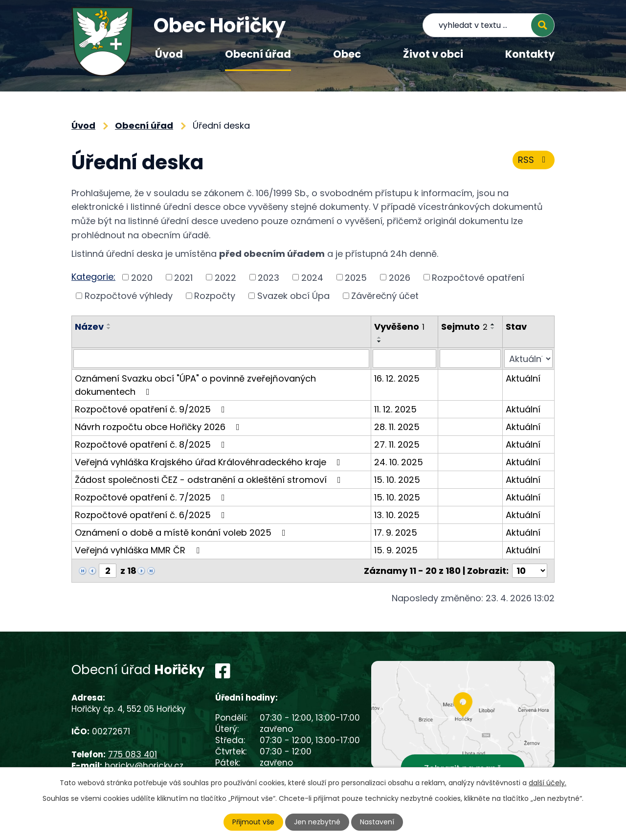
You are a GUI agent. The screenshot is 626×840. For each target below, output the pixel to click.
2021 (183, 277)
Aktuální (523, 378)
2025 (356, 277)
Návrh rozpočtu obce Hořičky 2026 (159, 427)
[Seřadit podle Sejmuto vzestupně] (493, 324)
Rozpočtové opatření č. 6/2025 (152, 515)
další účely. (548, 783)
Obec (347, 54)
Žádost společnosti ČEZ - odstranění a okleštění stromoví (210, 480)
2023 (268, 277)
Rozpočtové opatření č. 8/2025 (152, 444)
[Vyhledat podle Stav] (528, 359)
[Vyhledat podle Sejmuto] (470, 359)
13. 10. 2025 (397, 515)
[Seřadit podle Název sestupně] (109, 328)
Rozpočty (215, 296)
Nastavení (377, 822)
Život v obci (433, 54)
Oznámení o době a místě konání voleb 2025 (182, 533)
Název (89, 327)
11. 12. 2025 (395, 409)
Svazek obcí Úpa (293, 296)
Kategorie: (93, 277)
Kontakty (530, 54)
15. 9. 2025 (396, 550)
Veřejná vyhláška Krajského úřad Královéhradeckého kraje (210, 462)
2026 (400, 277)
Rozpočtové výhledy (129, 296)
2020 (142, 277)
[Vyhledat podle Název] (221, 359)
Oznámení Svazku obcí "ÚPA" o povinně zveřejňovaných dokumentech (195, 385)
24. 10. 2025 (399, 462)
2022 (225, 277)
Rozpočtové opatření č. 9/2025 (152, 409)
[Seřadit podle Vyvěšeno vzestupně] (380, 338)
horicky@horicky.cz (144, 766)
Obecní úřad (258, 54)
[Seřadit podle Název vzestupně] (109, 324)
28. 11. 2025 (397, 427)
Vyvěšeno (399, 327)
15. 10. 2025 (397, 480)
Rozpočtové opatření (478, 277)
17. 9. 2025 (396, 533)
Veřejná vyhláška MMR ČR (139, 550)
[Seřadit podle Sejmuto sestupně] (493, 328)
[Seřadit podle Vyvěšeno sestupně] (380, 341)
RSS (534, 160)
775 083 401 (133, 754)
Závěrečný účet (385, 296)
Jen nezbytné (317, 822)
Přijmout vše (253, 822)
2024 (312, 277)
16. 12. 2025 (397, 378)
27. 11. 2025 (397, 444)
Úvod (169, 54)
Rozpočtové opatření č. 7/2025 (152, 497)
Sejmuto (464, 327)
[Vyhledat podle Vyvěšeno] (404, 359)
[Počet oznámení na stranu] (530, 571)
